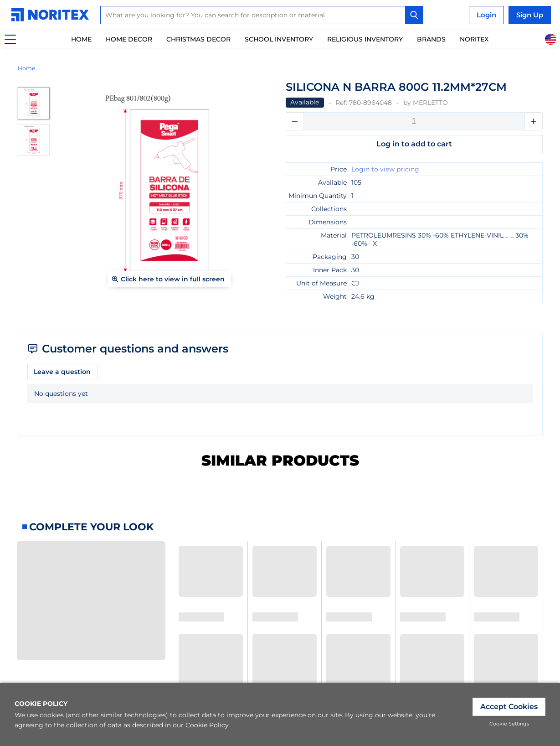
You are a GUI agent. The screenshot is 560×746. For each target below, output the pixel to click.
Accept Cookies (509, 707)
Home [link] (81, 39)
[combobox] (262, 15)
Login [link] (486, 15)
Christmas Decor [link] (198, 39)
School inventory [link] (279, 39)
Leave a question (62, 372)
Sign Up (530, 15)
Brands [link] (431, 39)
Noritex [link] (474, 39)
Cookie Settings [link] (509, 724)
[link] (52, 15)
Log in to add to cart (414, 144)
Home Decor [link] (129, 39)
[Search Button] (414, 15)
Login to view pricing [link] (385, 169)
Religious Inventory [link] (365, 39)
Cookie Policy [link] (206, 725)
